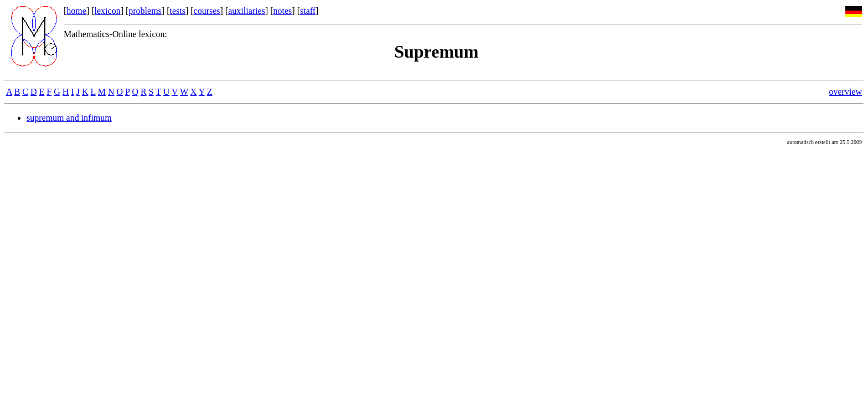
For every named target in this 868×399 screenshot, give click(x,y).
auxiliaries (247, 11)
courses (207, 11)
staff (308, 11)
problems (145, 11)
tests (177, 11)
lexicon (108, 11)
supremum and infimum (69, 118)
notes (283, 11)
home (76, 11)
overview (845, 92)
